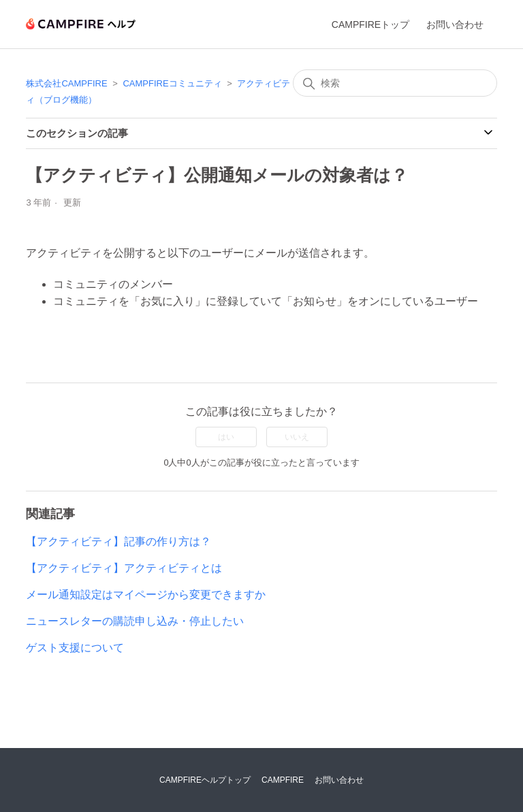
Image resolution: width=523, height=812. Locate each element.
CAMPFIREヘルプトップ (205, 780)
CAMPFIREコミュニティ (172, 83)
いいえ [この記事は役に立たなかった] (297, 437)
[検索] (395, 83)
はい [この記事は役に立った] (226, 437)
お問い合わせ (455, 25)
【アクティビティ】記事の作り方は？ (118, 541)
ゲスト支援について (75, 648)
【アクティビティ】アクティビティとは (124, 568)
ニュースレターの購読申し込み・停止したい (135, 621)
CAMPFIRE (283, 780)
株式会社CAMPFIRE (66, 83)
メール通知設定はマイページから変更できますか (146, 595)
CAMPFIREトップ (370, 25)
